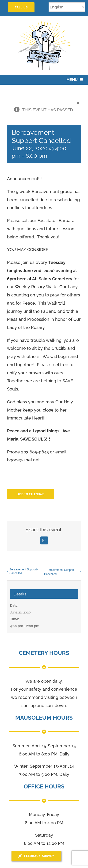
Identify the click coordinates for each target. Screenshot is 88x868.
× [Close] (78, 103)
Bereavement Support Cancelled (59, 572)
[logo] (44, 23)
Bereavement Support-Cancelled (24, 571)
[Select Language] (67, 7)
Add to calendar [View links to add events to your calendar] (31, 494)
